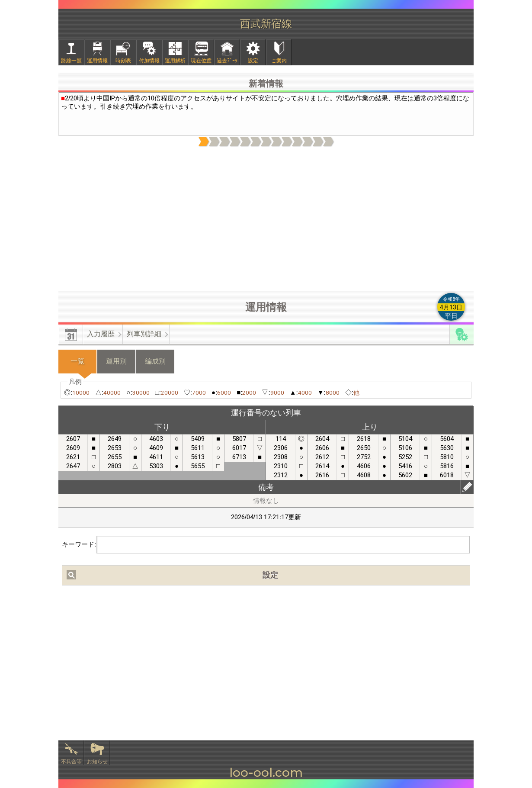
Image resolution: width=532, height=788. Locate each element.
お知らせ (97, 762)
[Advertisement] (266, 219)
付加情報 (149, 61)
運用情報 (97, 61)
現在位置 (201, 61)
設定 (253, 61)
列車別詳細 (144, 334)
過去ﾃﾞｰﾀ (227, 61)
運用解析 (175, 61)
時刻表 (123, 61)
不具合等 (71, 762)
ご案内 (279, 61)
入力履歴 (101, 334)
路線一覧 (71, 61)
